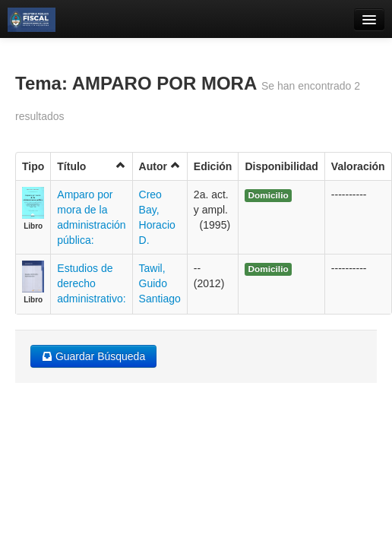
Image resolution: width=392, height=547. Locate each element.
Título (91, 166)
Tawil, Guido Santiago (160, 283)
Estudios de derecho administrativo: (91, 283)
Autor (160, 166)
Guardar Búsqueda (93, 356)
